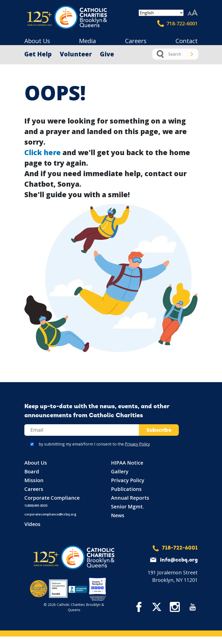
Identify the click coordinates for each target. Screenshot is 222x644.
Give (107, 54)
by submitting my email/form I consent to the (94, 444)
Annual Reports (130, 498)
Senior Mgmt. (127, 507)
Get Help (38, 54)
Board (32, 471)
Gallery (120, 471)
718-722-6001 (177, 24)
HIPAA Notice (127, 463)
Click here (43, 152)
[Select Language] (161, 13)
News (118, 515)
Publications (126, 489)
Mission (34, 480)
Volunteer (76, 54)
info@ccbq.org (179, 560)
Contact (187, 41)
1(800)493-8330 (36, 505)
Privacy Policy (137, 444)
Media (88, 41)
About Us (37, 41)
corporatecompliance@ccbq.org (50, 514)
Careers (136, 41)
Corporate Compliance (52, 498)
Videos (32, 524)
